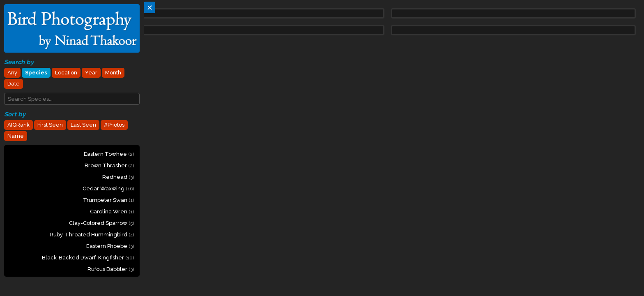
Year (91, 73)
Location (66, 73)
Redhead (118, 177)
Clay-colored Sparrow (101, 223)
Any (12, 73)
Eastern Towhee (109, 154)
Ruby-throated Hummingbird (92, 235)
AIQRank (18, 125)
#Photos (114, 125)
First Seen (50, 125)
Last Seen (83, 125)
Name (16, 136)
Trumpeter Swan (108, 200)
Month (113, 73)
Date (14, 84)
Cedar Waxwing (108, 188)
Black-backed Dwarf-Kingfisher (88, 258)
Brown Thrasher (109, 165)
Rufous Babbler (111, 269)
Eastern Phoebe (110, 246)
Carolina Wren (112, 212)
